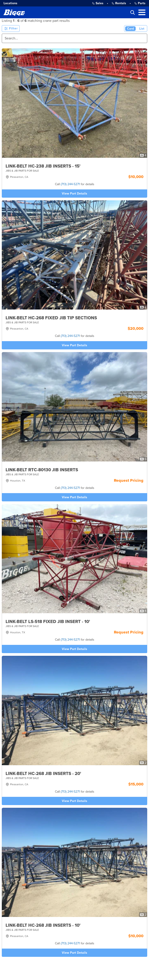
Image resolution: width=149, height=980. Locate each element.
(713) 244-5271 (70, 184)
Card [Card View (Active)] (130, 29)
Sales (98, 3)
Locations (10, 3)
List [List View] (142, 29)
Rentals (119, 3)
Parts (140, 3)
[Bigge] (14, 12)
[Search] (74, 38)
